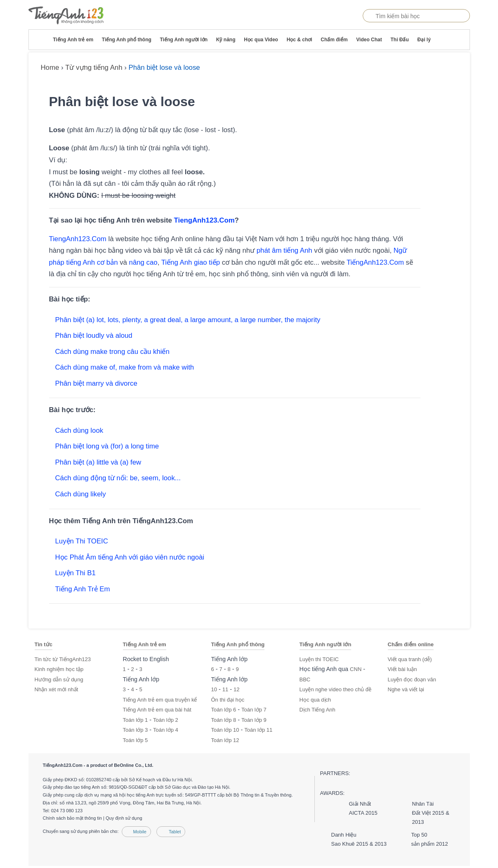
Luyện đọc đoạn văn (412, 679)
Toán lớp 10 (225, 730)
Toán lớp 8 (224, 720)
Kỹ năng (226, 40)
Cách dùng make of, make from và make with (125, 367)
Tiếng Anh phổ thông (127, 40)
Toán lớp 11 (258, 730)
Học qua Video (261, 40)
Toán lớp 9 (254, 720)
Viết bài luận (402, 669)
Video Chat (369, 40)
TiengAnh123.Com (204, 220)
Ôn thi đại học (228, 700)
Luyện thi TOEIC (319, 659)
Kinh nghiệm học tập (59, 669)
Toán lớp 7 (254, 710)
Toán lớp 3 (136, 730)
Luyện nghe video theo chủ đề (336, 689)
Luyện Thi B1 (76, 573)
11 (225, 689)
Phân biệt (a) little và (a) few (98, 462)
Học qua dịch (315, 700)
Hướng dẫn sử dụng (59, 679)
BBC (305, 679)
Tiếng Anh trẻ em (73, 40)
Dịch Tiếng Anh (317, 710)
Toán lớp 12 (225, 740)
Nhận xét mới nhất (57, 689)
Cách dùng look (79, 430)
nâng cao (143, 262)
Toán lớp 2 (166, 720)
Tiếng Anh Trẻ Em (83, 589)
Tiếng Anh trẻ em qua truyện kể (160, 700)
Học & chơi (300, 40)
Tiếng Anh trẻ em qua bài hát (157, 710)
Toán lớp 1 (136, 720)
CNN (356, 669)
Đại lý (424, 40)
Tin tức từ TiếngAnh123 (63, 659)
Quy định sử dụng (124, 818)
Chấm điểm (334, 40)
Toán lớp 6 (224, 710)
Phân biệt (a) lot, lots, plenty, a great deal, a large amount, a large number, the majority (188, 320)
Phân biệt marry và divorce (96, 383)
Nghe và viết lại (406, 689)
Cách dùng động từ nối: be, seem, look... (118, 478)
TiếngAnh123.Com (375, 262)
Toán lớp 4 (166, 730)
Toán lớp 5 (136, 740)
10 (214, 689)
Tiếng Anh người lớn (184, 40)
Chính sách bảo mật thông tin (72, 818)
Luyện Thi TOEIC (82, 541)
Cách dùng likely (81, 494)
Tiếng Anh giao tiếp (191, 262)
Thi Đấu (399, 40)
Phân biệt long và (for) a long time (107, 446)
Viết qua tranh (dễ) (410, 659)
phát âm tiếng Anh (284, 250)
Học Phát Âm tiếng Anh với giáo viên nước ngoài (130, 557)
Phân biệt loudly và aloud (94, 336)
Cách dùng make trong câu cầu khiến (112, 352)
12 (236, 689)
